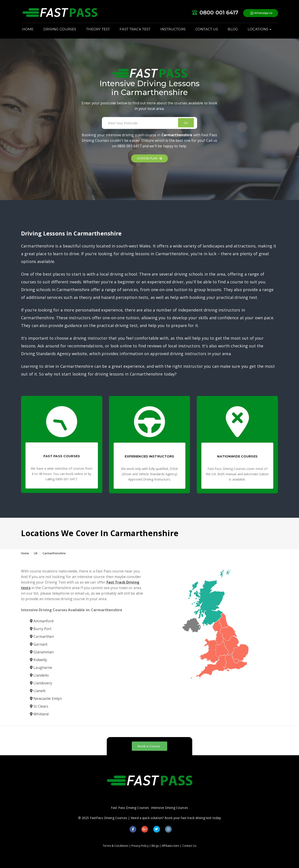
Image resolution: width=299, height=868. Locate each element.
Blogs (155, 846)
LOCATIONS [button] (259, 29)
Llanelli (38, 691)
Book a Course (149, 746)
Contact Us (189, 846)
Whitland (39, 714)
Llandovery (41, 683)
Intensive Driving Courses (170, 808)
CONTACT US (207, 29)
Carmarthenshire (54, 553)
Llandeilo (39, 675)
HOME (28, 29)
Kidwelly (38, 660)
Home (25, 553)
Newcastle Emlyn (46, 699)
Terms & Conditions (116, 846)
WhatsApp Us (261, 13)
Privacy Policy (140, 846)
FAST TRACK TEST (135, 29)
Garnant (39, 644)
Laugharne (41, 668)
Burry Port (41, 629)
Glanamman (42, 652)
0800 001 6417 (129, 146)
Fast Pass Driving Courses (130, 808)
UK (36, 553)
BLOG (233, 29)
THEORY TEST (98, 29)
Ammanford (42, 621)
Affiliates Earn (170, 846)
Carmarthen (42, 636)
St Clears (39, 706)
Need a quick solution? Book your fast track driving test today (176, 818)
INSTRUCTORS (173, 29)
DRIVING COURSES (60, 29)
